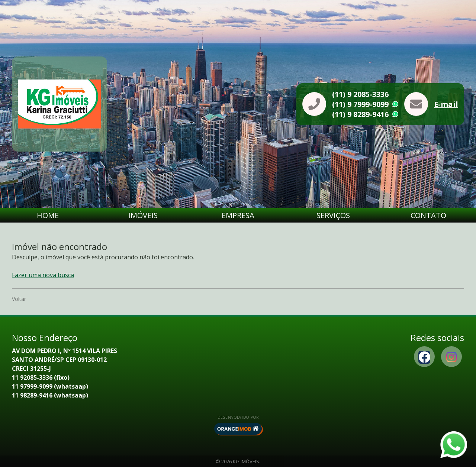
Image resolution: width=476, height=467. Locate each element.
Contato (428, 215)
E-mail (446, 104)
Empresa (238, 215)
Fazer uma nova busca (43, 275)
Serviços (333, 215)
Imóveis (143, 215)
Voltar (19, 299)
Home (48, 215)
